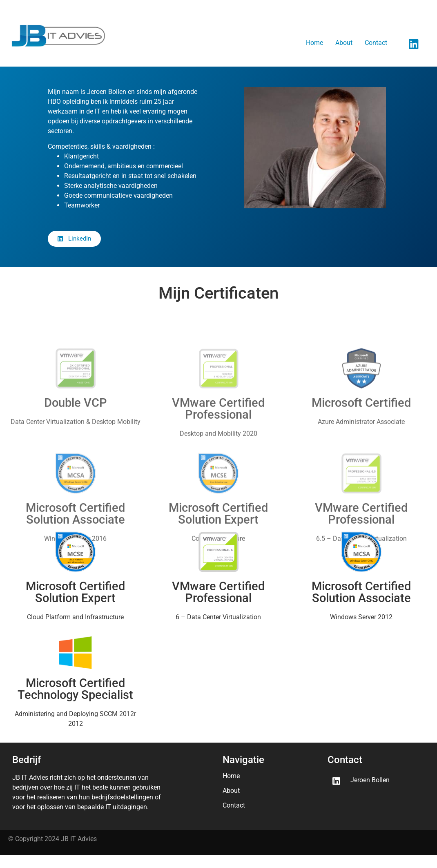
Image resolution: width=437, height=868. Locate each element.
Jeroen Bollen (370, 780)
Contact (376, 43)
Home (314, 43)
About (344, 43)
